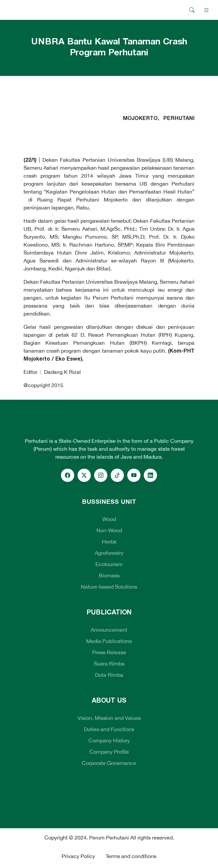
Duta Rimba (109, 675)
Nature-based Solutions (109, 587)
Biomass (109, 575)
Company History (109, 740)
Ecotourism (109, 564)
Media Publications (109, 641)
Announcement (109, 630)
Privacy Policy (78, 856)
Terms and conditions (131, 856)
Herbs (109, 542)
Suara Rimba (109, 664)
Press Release (109, 652)
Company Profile (109, 752)
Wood (109, 519)
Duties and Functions (109, 729)
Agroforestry (109, 553)
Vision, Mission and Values (109, 718)
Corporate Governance (109, 763)
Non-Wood (109, 530)
